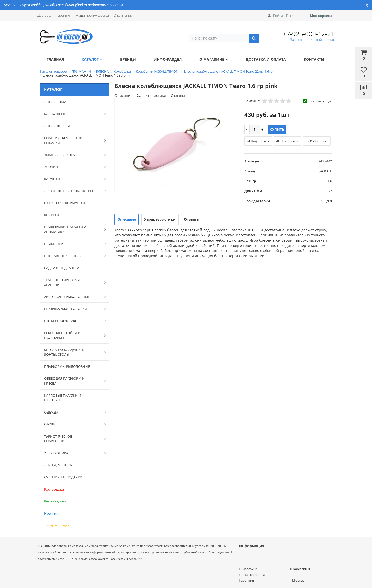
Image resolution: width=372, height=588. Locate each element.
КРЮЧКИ (72, 215)
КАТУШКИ (72, 179)
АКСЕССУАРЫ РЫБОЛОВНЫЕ (72, 297)
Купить (277, 129)
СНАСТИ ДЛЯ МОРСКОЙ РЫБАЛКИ (72, 140)
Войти (278, 16)
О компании (123, 15)
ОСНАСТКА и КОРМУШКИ (72, 203)
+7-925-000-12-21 (309, 34)
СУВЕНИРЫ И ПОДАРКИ (63, 477)
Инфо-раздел (168, 59)
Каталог (92, 59)
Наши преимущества (92, 15)
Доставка (45, 15)
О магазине (214, 59)
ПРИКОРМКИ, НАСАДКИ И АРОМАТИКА (72, 229)
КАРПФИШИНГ (72, 114)
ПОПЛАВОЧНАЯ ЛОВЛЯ (72, 256)
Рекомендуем (55, 501)
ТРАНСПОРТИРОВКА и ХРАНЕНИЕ (72, 282)
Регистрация (296, 16)
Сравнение (288, 141)
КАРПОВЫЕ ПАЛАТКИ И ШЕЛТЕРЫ (63, 398)
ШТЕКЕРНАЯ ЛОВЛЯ (72, 321)
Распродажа (54, 489)
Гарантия (64, 15)
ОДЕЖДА (72, 412)
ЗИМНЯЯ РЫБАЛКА (72, 155)
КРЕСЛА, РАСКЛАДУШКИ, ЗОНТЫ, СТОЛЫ (72, 352)
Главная (55, 59)
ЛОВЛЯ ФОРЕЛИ (72, 126)
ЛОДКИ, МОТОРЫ (72, 465)
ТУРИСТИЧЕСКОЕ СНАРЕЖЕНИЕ (72, 439)
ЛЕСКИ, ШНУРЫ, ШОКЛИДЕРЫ (72, 191)
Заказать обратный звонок (312, 39)
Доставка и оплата (266, 59)
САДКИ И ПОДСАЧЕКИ (72, 268)
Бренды (128, 59)
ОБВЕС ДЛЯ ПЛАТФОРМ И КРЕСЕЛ (72, 381)
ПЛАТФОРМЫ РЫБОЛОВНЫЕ (67, 366)
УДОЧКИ (72, 167)
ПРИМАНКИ (72, 244)
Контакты (314, 59)
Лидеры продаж (57, 525)
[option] (177, 145)
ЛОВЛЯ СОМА (72, 102)
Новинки (51, 513)
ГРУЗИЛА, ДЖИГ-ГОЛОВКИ (72, 309)
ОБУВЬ (72, 424)
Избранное (317, 141)
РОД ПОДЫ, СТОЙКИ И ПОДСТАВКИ (72, 335)
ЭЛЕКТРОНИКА (72, 453)
